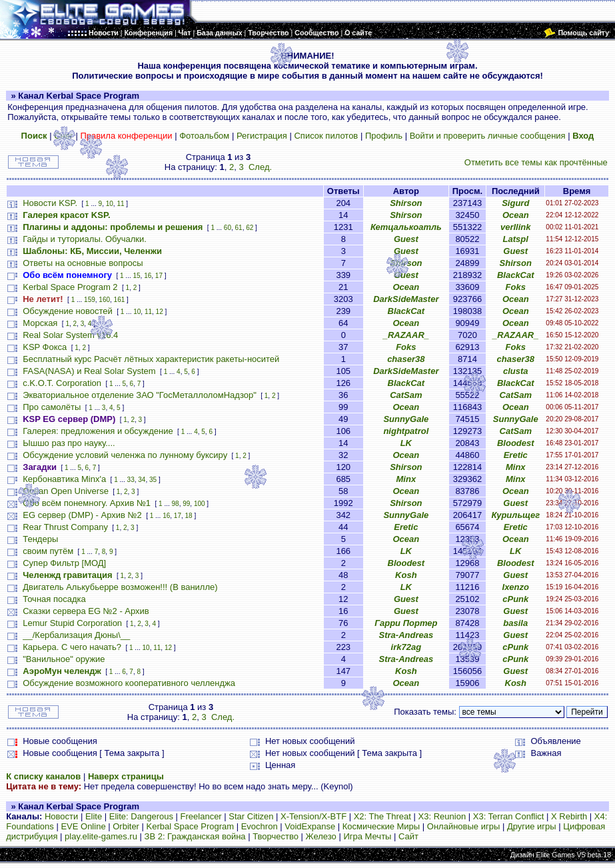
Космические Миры (381, 826)
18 (189, 516)
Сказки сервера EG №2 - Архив (86, 611)
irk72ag (406, 647)
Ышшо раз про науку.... (69, 443)
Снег (64, 136)
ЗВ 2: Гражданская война (195, 836)
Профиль (384, 136)
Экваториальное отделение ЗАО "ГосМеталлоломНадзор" (140, 395)
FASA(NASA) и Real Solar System (89, 371)
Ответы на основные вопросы (83, 263)
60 (228, 228)
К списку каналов (43, 776)
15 (136, 276)
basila (515, 623)
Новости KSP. (50, 203)
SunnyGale (406, 419)
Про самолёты (52, 407)
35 (153, 480)
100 (200, 504)
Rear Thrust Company (65, 527)
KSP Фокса (45, 347)
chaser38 (406, 359)
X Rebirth (569, 816)
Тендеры (40, 539)
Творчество (276, 836)
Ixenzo (516, 587)
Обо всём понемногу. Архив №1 (87, 503)
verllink (516, 227)
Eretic (516, 455)
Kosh (406, 575)
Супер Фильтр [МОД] (64, 563)
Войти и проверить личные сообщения (488, 136)
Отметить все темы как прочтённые (536, 162)
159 (90, 300)
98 (176, 504)
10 (110, 204)
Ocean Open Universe (66, 491)
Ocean (516, 215)
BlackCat (516, 275)
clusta (516, 371)
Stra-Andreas (406, 635)
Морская (40, 323)
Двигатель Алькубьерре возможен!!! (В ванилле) (120, 587)
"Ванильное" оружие (64, 659)
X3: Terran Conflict (509, 816)
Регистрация (262, 136)
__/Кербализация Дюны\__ (76, 635)
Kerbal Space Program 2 (70, 287)
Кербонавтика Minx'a (64, 479)
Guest (406, 239)
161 (120, 300)
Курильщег (515, 515)
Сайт (408, 836)
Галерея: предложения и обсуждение (98, 431)
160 (104, 300)
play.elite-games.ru (101, 836)
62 (250, 228)
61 (239, 228)
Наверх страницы (126, 776)
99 (186, 504)
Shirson (406, 203)
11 (120, 204)
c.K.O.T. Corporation (62, 383)
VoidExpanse (310, 826)
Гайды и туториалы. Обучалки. (85, 239)
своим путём (48, 551)
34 (142, 480)
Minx (516, 467)
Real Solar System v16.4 (70, 335)
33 (131, 480)
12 (160, 312)
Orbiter (126, 826)
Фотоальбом (204, 136)
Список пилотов (326, 136)
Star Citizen (251, 816)
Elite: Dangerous (141, 816)
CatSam (406, 395)
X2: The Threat (382, 816)
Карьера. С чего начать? (72, 647)
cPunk (515, 599)
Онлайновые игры (463, 826)
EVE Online (83, 826)
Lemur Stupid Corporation (72, 623)
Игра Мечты (367, 836)
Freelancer (201, 816)
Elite (94, 816)
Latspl (516, 239)
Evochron (260, 826)
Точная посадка (54, 599)
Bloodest (516, 443)
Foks (516, 287)
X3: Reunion (442, 816)
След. (260, 167)
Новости (61, 816)
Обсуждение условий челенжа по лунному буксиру (125, 455)
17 (159, 276)
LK (406, 443)
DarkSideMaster (406, 299)
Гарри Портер (406, 623)
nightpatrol (406, 431)
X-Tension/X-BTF (313, 816)
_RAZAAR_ (406, 335)
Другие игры (532, 826)
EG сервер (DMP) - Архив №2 (82, 515)
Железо (321, 836)
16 (148, 276)
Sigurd (515, 203)
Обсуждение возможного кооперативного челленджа (129, 683)
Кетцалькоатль (406, 227)
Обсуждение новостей (68, 311)
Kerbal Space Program (191, 826)
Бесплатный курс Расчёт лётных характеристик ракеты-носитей (151, 359)
